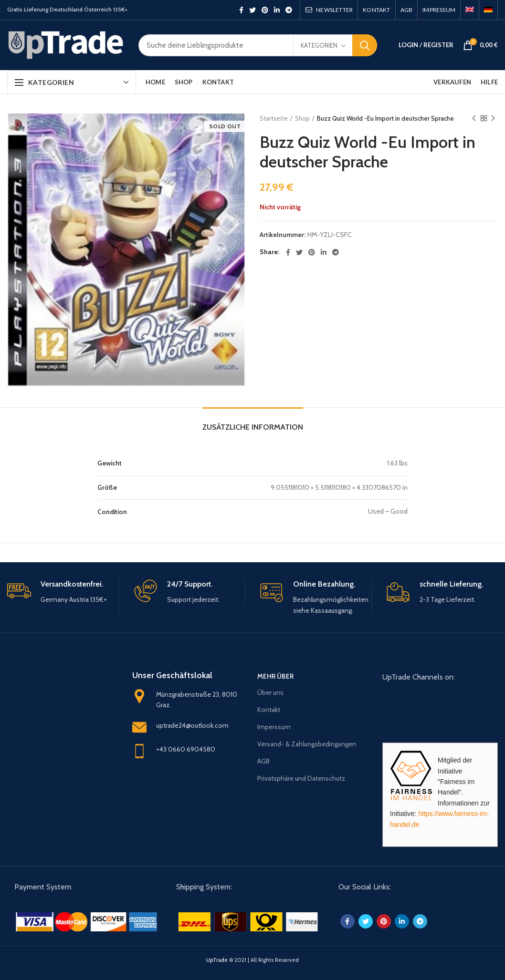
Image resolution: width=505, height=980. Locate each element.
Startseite (274, 118)
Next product (493, 119)
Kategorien (319, 45)
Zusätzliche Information (253, 427)
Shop (302, 118)
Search (365, 45)
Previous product (474, 119)
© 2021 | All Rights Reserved (252, 960)
